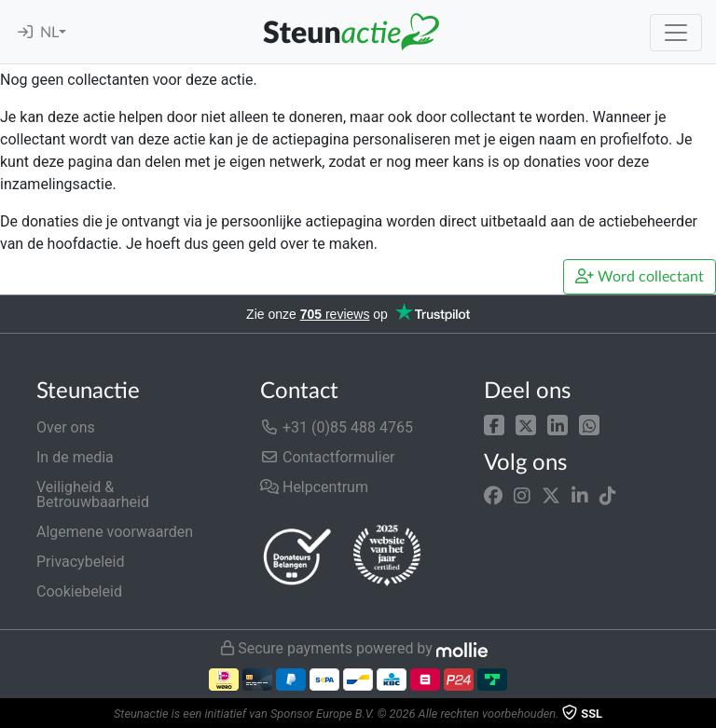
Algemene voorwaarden (115, 532)
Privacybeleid (80, 562)
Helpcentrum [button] (314, 487)
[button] (494, 424)
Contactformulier (328, 457)
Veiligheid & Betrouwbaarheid (93, 494)
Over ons (66, 427)
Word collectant (640, 276)
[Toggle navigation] (676, 33)
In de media (75, 457)
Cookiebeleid (79, 591)
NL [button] (49, 33)
